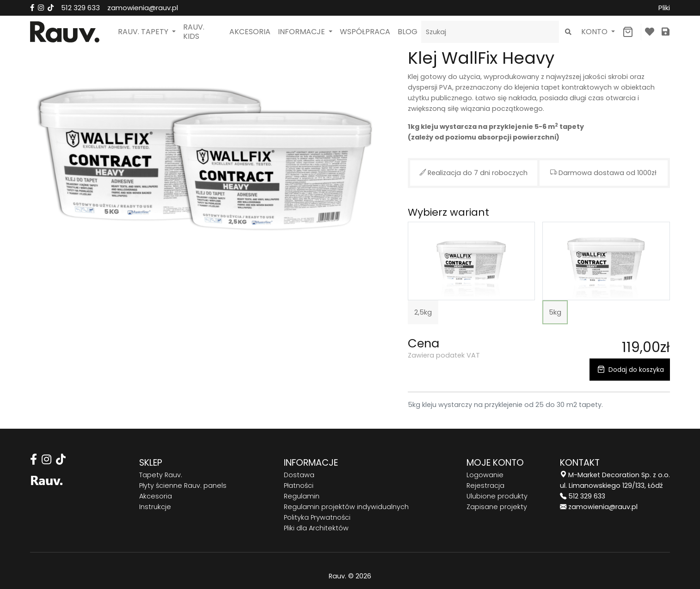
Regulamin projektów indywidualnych (346, 507)
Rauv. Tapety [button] (144, 32)
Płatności (299, 486)
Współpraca (365, 32)
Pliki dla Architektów (316, 528)
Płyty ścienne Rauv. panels (183, 486)
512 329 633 (80, 8)
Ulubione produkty (497, 496)
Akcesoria (250, 32)
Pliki (664, 8)
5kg (555, 312)
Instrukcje (155, 507)
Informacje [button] (302, 32)
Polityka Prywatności (317, 517)
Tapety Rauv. (161, 475)
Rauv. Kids (194, 32)
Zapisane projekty (497, 507)
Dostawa (299, 475)
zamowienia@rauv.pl (143, 8)
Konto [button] (595, 32)
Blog (408, 32)
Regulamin (302, 496)
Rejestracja (485, 486)
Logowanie (485, 475)
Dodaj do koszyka (630, 370)
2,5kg (423, 312)
